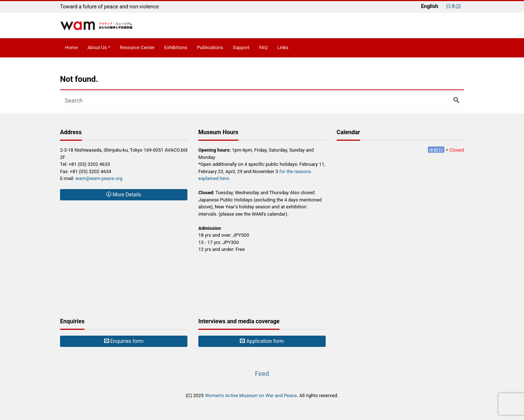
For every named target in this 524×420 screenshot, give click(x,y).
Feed (262, 374)
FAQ (263, 47)
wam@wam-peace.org (99, 178)
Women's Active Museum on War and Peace (251, 395)
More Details (124, 195)
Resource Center (137, 47)
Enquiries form (124, 341)
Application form (262, 341)
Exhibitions (176, 47)
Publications (210, 47)
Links (283, 47)
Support (241, 47)
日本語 (453, 7)
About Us (97, 47)
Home (72, 47)
